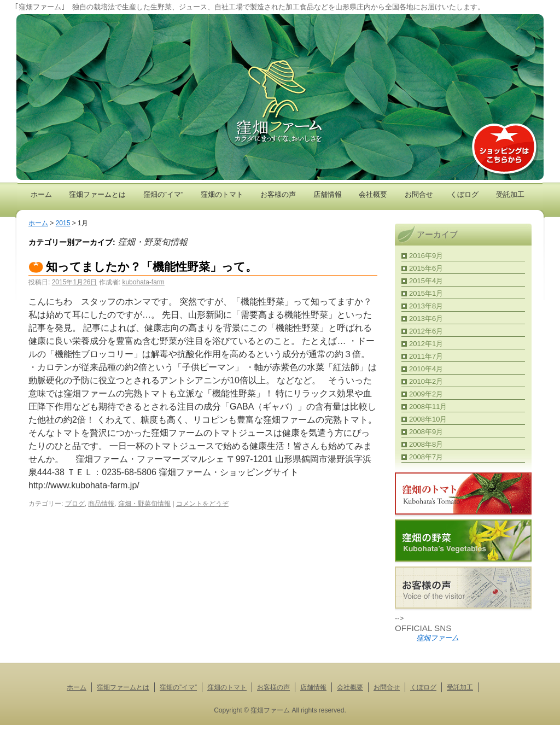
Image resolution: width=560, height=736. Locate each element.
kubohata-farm (143, 282)
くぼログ (464, 194)
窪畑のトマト (222, 194)
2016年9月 (426, 256)
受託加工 (510, 194)
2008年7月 (426, 457)
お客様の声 (278, 194)
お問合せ (419, 194)
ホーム (41, 194)
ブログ (75, 504)
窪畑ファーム (437, 638)
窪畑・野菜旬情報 (144, 504)
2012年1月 (426, 344)
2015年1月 (426, 293)
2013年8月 (426, 306)
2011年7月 (426, 356)
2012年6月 (426, 331)
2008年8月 (426, 444)
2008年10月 (428, 419)
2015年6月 (426, 268)
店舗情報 (328, 194)
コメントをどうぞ (202, 504)
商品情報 (101, 504)
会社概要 (373, 194)
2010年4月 (426, 369)
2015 (63, 223)
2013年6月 (426, 319)
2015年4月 (426, 281)
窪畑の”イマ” (164, 194)
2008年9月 (426, 432)
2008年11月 (428, 407)
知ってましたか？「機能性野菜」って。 (151, 267)
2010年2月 (426, 381)
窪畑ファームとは (97, 194)
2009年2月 (426, 394)
